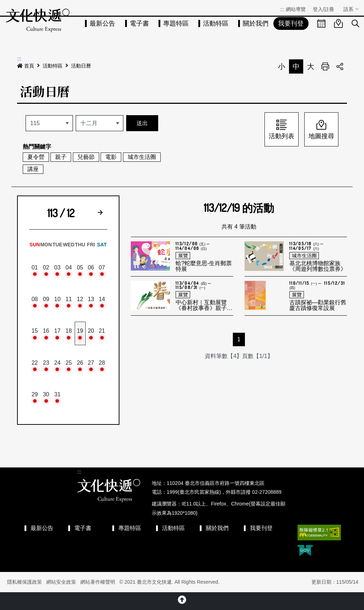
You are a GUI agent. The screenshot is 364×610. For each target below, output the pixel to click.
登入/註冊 (323, 9)
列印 (325, 66)
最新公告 (102, 23)
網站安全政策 (61, 582)
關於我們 (256, 23)
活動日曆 (81, 66)
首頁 (26, 66)
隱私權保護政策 (25, 582)
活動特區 (216, 23)
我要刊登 (291, 23)
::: (282, 9)
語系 (349, 9)
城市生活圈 (142, 157)
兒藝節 (86, 157)
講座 (33, 169)
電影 (111, 157)
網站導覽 (296, 9)
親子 (61, 157)
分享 (340, 66)
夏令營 (36, 157)
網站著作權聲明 (98, 582)
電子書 (139, 23)
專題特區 (176, 23)
